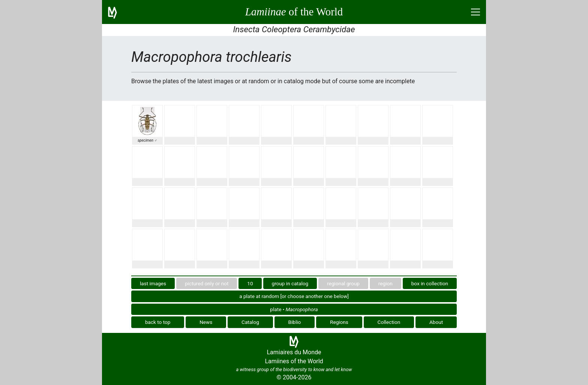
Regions (339, 322)
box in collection (430, 283)
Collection (389, 322)
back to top (158, 322)
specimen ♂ (147, 140)
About (436, 322)
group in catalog (290, 283)
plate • (294, 309)
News (206, 322)
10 (250, 283)
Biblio (295, 322)
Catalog (250, 322)
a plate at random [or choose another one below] (294, 296)
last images (153, 283)
